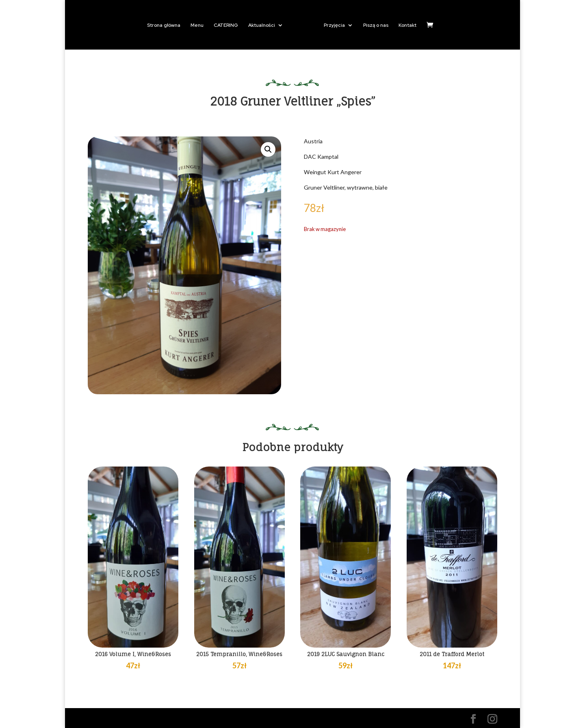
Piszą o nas (376, 25)
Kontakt (407, 25)
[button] (268, 149)
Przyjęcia (334, 25)
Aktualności (262, 25)
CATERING (226, 25)
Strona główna (164, 25)
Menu (197, 25)
